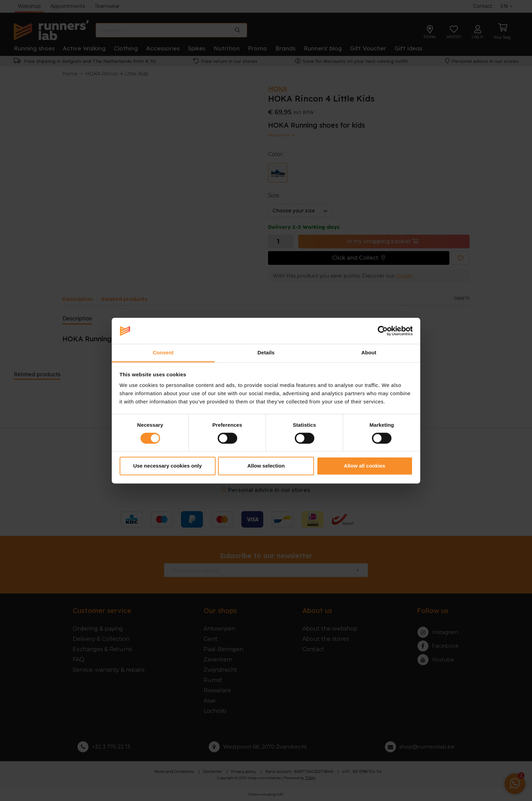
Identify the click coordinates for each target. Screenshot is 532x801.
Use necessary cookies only (167, 466)
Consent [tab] (163, 353)
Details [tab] (266, 353)
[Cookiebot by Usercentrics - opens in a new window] (383, 331)
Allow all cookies (365, 466)
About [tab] (369, 353)
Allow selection (266, 466)
